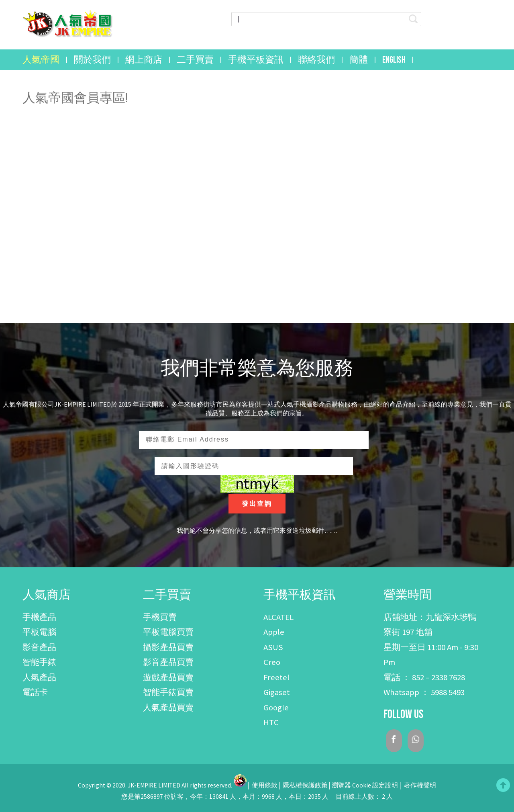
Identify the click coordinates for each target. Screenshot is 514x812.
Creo (272, 662)
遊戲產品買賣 (168, 677)
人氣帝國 (41, 59)
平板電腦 (39, 632)
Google (276, 708)
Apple (274, 632)
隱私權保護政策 (305, 785)
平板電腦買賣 (168, 632)
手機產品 (39, 617)
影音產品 (39, 647)
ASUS (273, 647)
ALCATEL (278, 617)
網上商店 (144, 59)
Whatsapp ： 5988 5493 (424, 692)
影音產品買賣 (168, 662)
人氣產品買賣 (168, 708)
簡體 (359, 59)
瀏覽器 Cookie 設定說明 (365, 785)
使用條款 (265, 785)
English (394, 59)
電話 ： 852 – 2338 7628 (424, 677)
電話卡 (35, 692)
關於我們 (92, 59)
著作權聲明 (420, 785)
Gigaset (277, 692)
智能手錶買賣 (168, 692)
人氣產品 (39, 677)
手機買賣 (160, 617)
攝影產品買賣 (168, 647)
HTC (271, 722)
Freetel (276, 677)
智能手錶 (39, 662)
